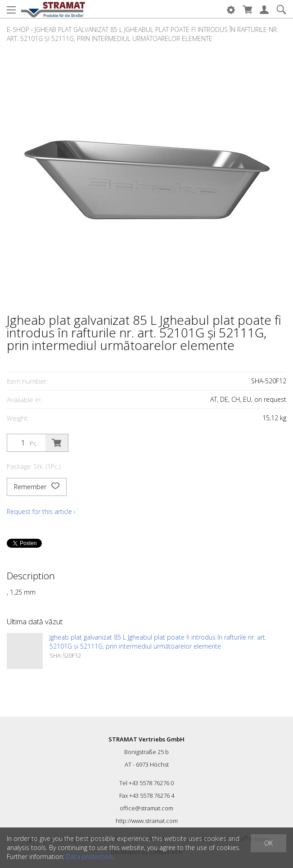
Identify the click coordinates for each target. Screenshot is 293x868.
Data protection (89, 857)
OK (268, 843)
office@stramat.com (146, 808)
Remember (37, 487)
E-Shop (18, 30)
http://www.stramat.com (147, 821)
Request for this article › (41, 511)
